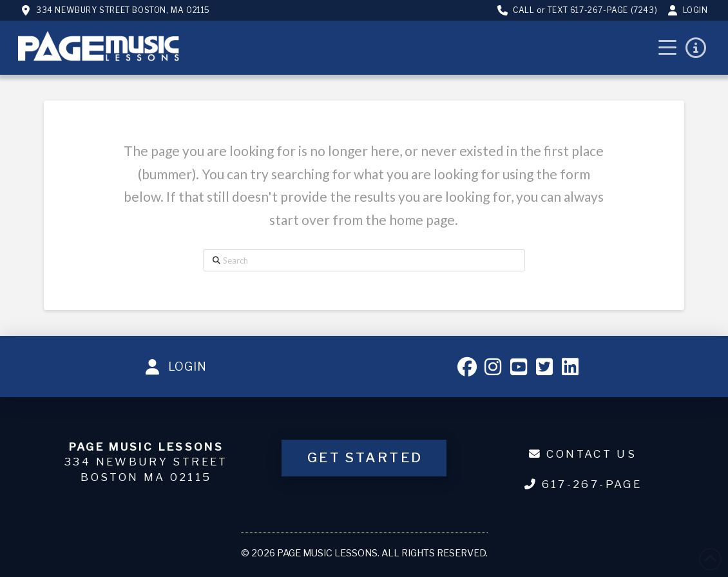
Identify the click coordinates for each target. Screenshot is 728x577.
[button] (667, 48)
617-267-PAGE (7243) (614, 10)
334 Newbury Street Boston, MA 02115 (123, 10)
